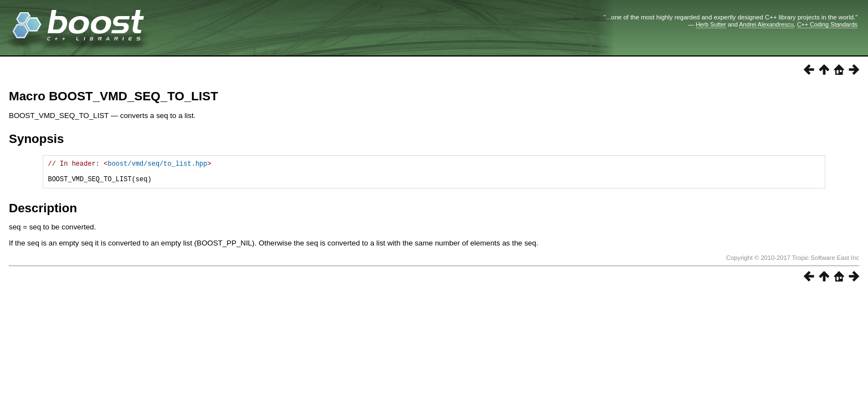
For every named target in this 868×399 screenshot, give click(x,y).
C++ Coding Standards (827, 24)
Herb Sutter (711, 24)
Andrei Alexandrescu (766, 24)
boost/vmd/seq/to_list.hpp (157, 165)
